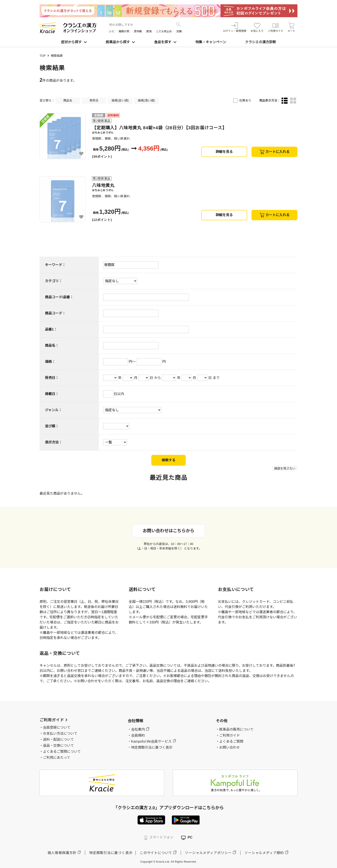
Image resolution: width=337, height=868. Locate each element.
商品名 (68, 100)
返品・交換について (58, 746)
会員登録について (57, 727)
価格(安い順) (120, 100)
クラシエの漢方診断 (260, 42)
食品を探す (165, 42)
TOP (43, 56)
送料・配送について (58, 739)
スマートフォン (159, 838)
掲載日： (52, 394)
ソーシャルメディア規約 (264, 853)
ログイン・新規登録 (235, 27)
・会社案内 (136, 729)
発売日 (94, 100)
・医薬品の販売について (235, 729)
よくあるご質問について (62, 752)
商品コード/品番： (59, 297)
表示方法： (54, 442)
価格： (50, 362)
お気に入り (257, 27)
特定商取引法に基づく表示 (111, 853)
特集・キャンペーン (211, 42)
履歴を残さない (285, 468)
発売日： (52, 378)
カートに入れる (275, 152)
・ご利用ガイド (228, 735)
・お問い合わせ (228, 747)
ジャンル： (53, 410)
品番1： (51, 329)
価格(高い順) (146, 100)
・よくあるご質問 (230, 741)
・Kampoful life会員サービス (150, 741)
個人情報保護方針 (62, 853)
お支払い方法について (60, 733)
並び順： (52, 426)
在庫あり (245, 100)
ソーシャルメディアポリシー (208, 853)
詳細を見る (224, 152)
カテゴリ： (54, 281)
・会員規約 (136, 735)
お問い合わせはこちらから (168, 531)
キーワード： (55, 265)
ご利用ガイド (276, 27)
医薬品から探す (120, 42)
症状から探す (74, 42)
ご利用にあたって (57, 758)
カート (291, 27)
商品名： (52, 346)
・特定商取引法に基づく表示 (150, 747)
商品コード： (55, 313)
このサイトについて (156, 853)
